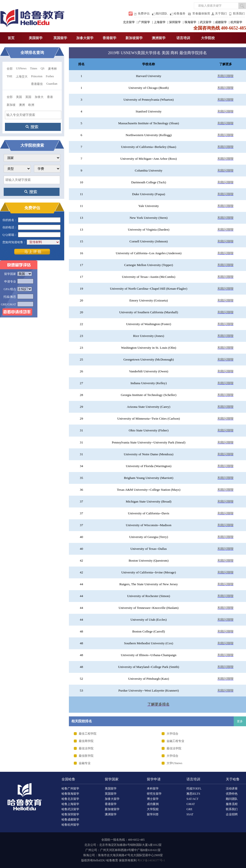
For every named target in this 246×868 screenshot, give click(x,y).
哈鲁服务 (180, 14)
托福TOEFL (194, 789)
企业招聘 (232, 814)
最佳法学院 (86, 748)
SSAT (190, 814)
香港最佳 (37, 84)
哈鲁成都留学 (70, 820)
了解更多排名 (158, 704)
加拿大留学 (85, 38)
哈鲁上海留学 (70, 804)
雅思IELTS (193, 794)
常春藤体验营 (201, 14)
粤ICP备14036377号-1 (151, 860)
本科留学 (153, 789)
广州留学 (144, 22)
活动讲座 (232, 789)
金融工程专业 (175, 741)
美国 (19, 97)
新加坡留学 (134, 38)
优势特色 (232, 794)
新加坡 (11, 105)
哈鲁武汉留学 (70, 809)
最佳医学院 (86, 756)
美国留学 (36, 38)
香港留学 (109, 38)
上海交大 (22, 77)
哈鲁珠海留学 (70, 794)
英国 (28, 97)
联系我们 (239, 14)
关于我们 (221, 14)
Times (34, 68)
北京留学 (129, 22)
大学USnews (174, 763)
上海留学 (160, 22)
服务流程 (232, 804)
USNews (21, 68)
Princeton (37, 76)
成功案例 (153, 804)
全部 (10, 69)
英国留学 (60, 38)
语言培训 (183, 38)
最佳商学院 (86, 741)
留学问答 (153, 814)
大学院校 (208, 38)
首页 (11, 38)
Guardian (52, 84)
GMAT (191, 804)
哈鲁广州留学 (70, 789)
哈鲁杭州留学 (70, 825)
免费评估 (144, 14)
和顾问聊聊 (225, 76)
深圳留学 (175, 22)
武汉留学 (206, 22)
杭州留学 (236, 22)
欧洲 (31, 105)
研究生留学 (154, 794)
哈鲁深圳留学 (70, 814)
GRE (189, 809)
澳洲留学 (159, 38)
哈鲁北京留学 (70, 799)
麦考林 (52, 69)
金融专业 (85, 763)
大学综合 (172, 734)
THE (9, 76)
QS (42, 68)
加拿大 (39, 97)
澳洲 (22, 105)
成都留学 (221, 22)
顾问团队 (162, 14)
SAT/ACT (192, 799)
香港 (50, 97)
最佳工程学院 (88, 734)
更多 (240, 721)
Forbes (50, 76)
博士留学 (153, 799)
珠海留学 (190, 22)
